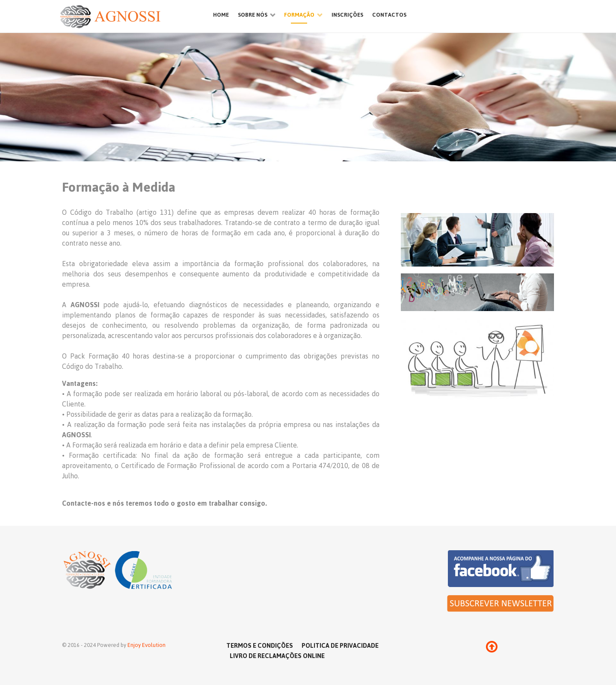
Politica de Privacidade (340, 645)
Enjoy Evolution (147, 645)
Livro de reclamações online (277, 655)
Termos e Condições (260, 645)
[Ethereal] (128, 16)
